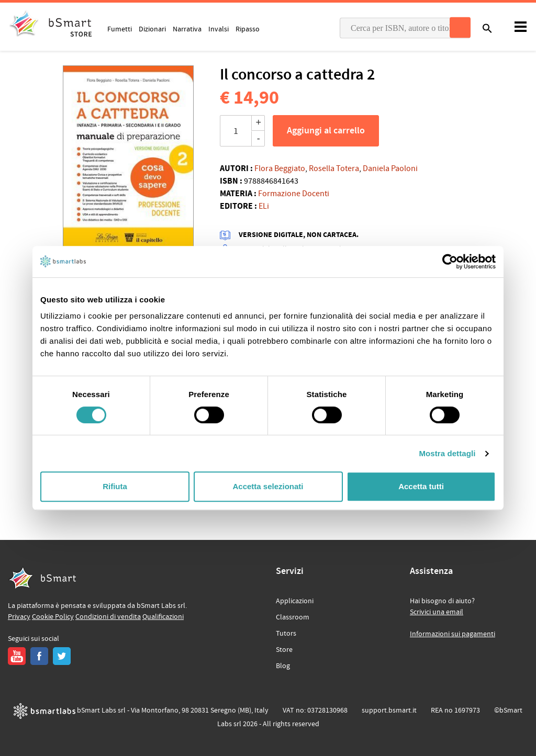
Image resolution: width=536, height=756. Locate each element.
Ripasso (248, 29)
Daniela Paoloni (390, 168)
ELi (264, 206)
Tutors (286, 634)
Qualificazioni (163, 617)
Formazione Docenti (294, 194)
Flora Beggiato (280, 168)
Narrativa (187, 29)
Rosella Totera (334, 168)
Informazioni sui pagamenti (453, 634)
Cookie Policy (53, 617)
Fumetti (120, 29)
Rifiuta (115, 486)
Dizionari (152, 29)
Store (284, 650)
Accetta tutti (421, 486)
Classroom (293, 617)
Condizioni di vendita (108, 617)
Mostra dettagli (447, 453)
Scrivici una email (437, 612)
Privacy (19, 617)
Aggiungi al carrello (326, 131)
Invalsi (219, 29)
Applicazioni (295, 601)
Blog (283, 666)
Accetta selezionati (268, 486)
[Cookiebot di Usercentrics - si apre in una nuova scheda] (450, 262)
